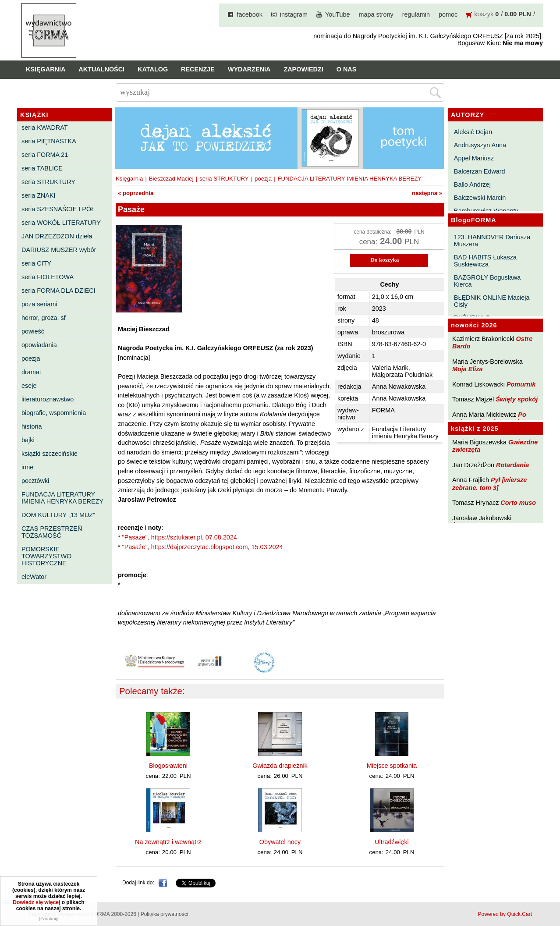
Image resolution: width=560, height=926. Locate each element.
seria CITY (36, 263)
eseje (29, 386)
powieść (33, 331)
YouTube (338, 14)
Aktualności (101, 69)
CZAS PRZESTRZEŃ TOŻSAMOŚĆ (52, 532)
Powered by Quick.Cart (505, 914)
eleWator (34, 577)
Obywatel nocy (280, 842)
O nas (347, 69)
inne (27, 467)
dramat (31, 372)
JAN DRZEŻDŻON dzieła (57, 236)
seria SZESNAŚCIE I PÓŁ (58, 209)
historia (32, 426)
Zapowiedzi (303, 69)
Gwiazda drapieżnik (280, 766)
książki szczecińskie (50, 454)
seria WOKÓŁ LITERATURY (61, 223)
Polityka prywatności (165, 914)
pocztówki (35, 481)
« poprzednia (136, 193)
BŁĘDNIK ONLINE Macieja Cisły (492, 301)
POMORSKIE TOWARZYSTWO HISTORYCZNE (46, 556)
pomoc (448, 14)
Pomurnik (521, 384)
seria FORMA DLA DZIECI (58, 291)
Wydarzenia (249, 69)
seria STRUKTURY (48, 182)
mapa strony (376, 14)
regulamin (416, 14)
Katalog (153, 69)
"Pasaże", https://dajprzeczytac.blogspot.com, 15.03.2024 (203, 547)
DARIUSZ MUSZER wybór (59, 250)
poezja (31, 358)
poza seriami (39, 304)
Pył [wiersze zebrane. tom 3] (489, 484)
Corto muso (518, 503)
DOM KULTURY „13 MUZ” (58, 515)
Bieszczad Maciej (171, 179)
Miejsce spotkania (392, 766)
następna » (427, 193)
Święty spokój (517, 399)
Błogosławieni (168, 766)
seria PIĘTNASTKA (49, 141)
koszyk (484, 14)
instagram (294, 14)
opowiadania (39, 345)
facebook (249, 14)
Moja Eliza (468, 369)
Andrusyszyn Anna (480, 145)
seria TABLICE (42, 168)
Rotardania (512, 465)
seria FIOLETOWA (48, 277)
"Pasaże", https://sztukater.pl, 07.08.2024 (180, 537)
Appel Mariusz (474, 158)
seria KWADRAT (45, 128)
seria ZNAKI (39, 195)
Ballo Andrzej (472, 184)
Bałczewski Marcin (480, 198)
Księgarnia (46, 69)
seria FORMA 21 (45, 155)
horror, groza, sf (44, 318)
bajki (28, 440)
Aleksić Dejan (473, 132)
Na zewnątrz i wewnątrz (168, 842)
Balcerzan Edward (480, 171)
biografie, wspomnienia (54, 413)
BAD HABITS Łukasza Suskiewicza (485, 261)
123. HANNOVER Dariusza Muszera (492, 241)
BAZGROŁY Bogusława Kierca (487, 281)
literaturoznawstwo (48, 399)
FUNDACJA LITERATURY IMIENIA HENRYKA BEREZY (62, 498)
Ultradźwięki (392, 842)
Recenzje (198, 69)
